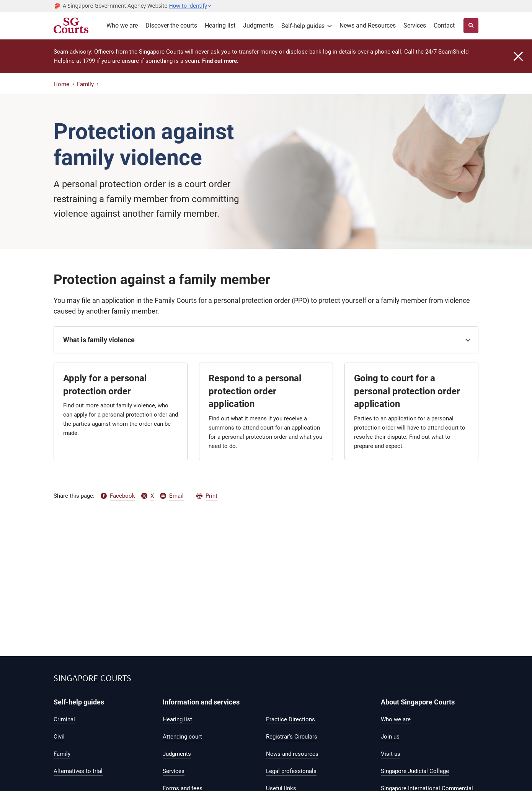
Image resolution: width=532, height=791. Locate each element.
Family (85, 84)
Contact (444, 25)
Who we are (122, 25)
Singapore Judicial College (415, 771)
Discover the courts (171, 25)
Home (61, 84)
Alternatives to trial (78, 771)
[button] (190, 6)
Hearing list (220, 25)
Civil (59, 737)
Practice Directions (290, 719)
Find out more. (220, 61)
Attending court (182, 737)
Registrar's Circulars (292, 737)
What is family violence (99, 340)
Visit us (391, 754)
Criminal (64, 719)
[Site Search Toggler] (471, 26)
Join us (390, 737)
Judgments (258, 25)
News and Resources (368, 25)
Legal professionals (291, 771)
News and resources (292, 754)
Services (415, 25)
